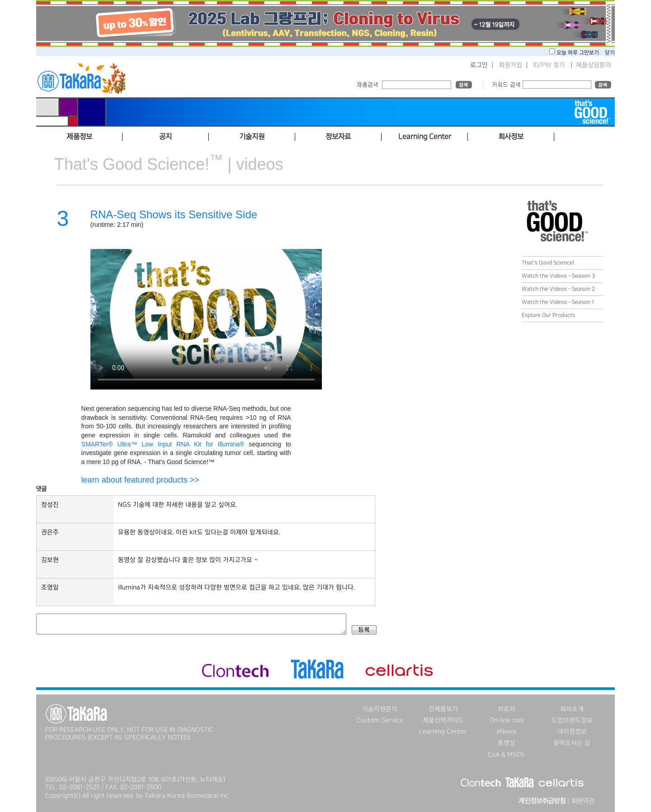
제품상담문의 (594, 65)
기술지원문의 (380, 709)
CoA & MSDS (506, 755)
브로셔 (507, 709)
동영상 (507, 743)
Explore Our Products (548, 315)
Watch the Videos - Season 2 (558, 289)
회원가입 (510, 65)
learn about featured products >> (140, 480)
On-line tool (507, 720)
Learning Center (443, 732)
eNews (506, 732)
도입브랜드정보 (572, 720)
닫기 (610, 53)
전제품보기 (443, 709)
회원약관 (583, 801)
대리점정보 (572, 732)
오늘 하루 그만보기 (578, 53)
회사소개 (572, 709)
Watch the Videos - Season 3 (558, 276)
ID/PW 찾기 (549, 65)
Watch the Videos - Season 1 (558, 302)
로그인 (479, 65)
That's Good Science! (548, 263)
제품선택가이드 (443, 720)
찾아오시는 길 (572, 743)
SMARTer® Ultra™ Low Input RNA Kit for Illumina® (163, 444)
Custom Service (380, 720)
